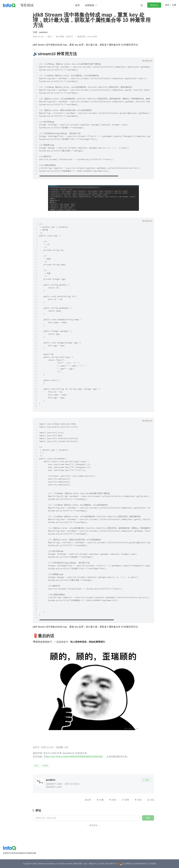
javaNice (44, 32)
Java (36, 766)
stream (45, 766)
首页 (77, 5)
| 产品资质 (152, 864)
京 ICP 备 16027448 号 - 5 (107, 864)
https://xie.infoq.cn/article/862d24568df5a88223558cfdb (73, 757)
